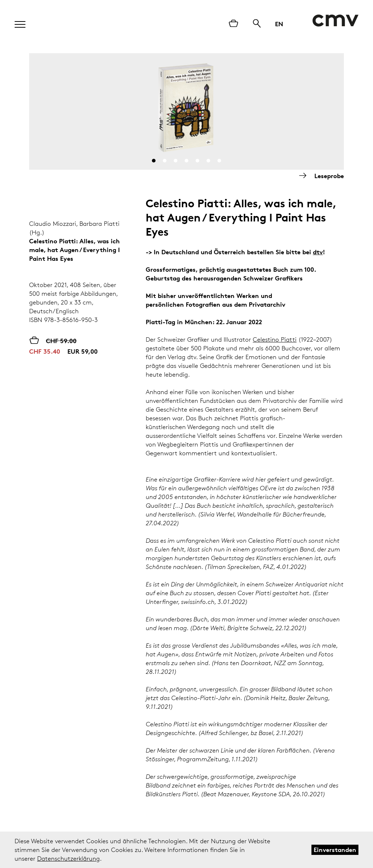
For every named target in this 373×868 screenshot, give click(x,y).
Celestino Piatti (275, 339)
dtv (318, 252)
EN (279, 24)
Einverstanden (335, 850)
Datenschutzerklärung (68, 859)
